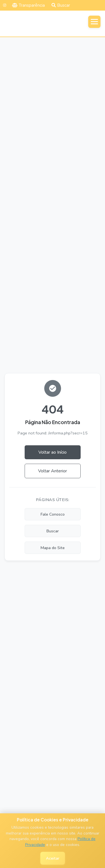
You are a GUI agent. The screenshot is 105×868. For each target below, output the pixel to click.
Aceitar (53, 858)
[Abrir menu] (94, 22)
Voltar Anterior (53, 471)
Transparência (28, 5)
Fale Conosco (53, 514)
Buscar (61, 5)
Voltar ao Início (53, 452)
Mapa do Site (53, 548)
